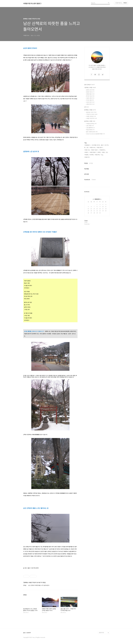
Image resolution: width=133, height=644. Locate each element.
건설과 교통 (90, 98)
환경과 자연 (90, 92)
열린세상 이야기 (91, 112)
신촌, (88, 147)
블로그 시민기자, (105, 145)
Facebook (87, 180)
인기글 (91, 163)
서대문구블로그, (93, 152)
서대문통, (87, 155)
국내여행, (92, 155)
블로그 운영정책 (27, 633)
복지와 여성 (90, 96)
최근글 (86, 163)
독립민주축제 (90, 130)
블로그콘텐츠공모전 (92, 132)
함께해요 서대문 (90, 110)
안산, (107, 152)
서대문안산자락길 (91, 124)
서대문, (103, 152)
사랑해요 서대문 (90, 87)
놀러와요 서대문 (90, 121)
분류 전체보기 (89, 85)
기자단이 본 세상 (92, 114)
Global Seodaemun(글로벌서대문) (96, 134)
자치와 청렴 (90, 100)
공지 (87, 107)
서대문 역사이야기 (92, 118)
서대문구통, (97, 155)
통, (85, 147)
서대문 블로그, (100, 147)
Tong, (102, 155)
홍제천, (99, 152)
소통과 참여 (90, 104)
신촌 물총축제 (91, 128)
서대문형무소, (102, 150)
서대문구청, (87, 157)
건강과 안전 (90, 102)
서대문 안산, (87, 150)
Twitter (94, 180)
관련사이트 (102, 633)
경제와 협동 (90, 94)
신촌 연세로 (90, 126)
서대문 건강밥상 (91, 116)
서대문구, (87, 152)
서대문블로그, (88, 145)
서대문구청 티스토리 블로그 (32, 3)
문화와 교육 (90, 90)
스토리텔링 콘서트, (96, 145)
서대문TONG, (93, 147)
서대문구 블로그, (95, 150)
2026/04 (97, 199)
